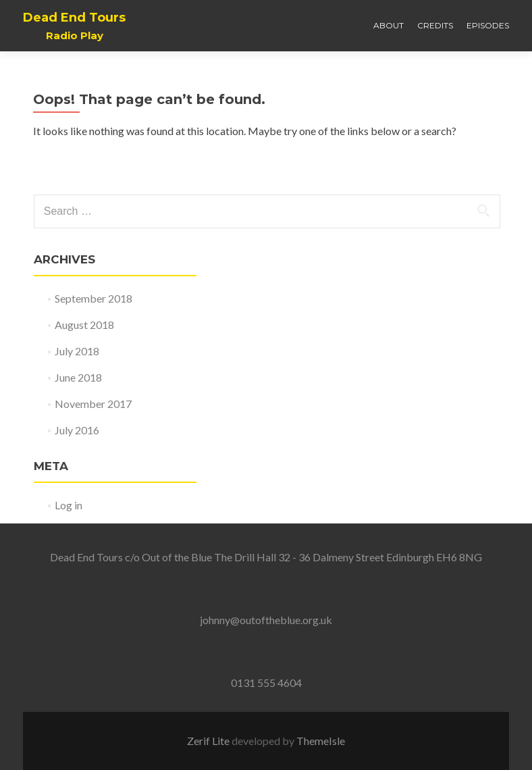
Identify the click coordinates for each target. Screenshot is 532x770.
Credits (435, 25)
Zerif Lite (209, 741)
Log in (69, 505)
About (389, 25)
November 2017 (93, 404)
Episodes (488, 25)
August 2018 (84, 325)
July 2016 (77, 430)
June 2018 (78, 377)
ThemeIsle (321, 741)
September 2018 (94, 298)
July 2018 (77, 351)
